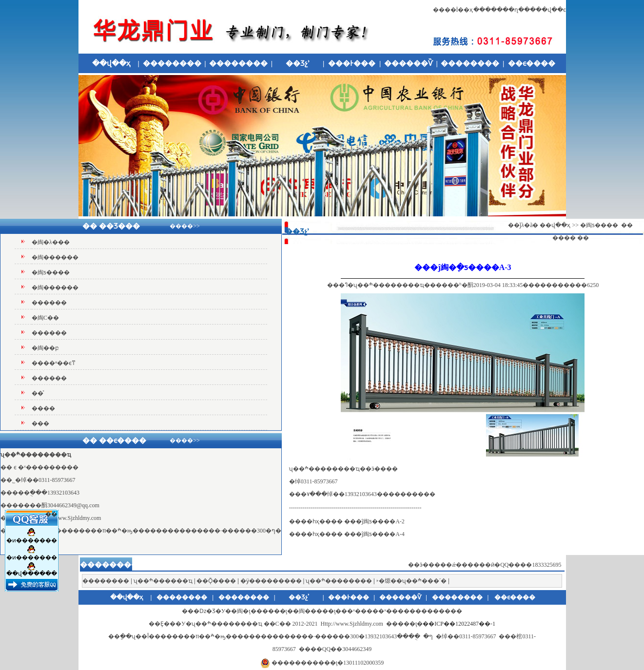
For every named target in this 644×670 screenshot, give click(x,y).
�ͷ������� (31, 534)
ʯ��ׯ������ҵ (163, 581)
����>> (185, 226)
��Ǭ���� (216, 581)
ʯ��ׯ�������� (339, 581)
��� (40, 423)
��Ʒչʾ (298, 63)
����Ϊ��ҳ (453, 10)
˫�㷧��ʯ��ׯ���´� (412, 581)
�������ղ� (499, 10)
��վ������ (31, 568)
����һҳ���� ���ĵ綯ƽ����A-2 (347, 521)
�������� (172, 63)
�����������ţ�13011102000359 (328, 663)
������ (49, 303)
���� (43, 408)
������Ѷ (409, 63)
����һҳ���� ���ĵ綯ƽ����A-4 (347, 534)
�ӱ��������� (271, 581)
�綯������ (55, 257)
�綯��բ (45, 348)
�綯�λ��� (51, 242)
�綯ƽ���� (51, 272)
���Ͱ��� (352, 63)
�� (51, 511)
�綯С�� (45, 318)
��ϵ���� (532, 63)
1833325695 (547, 565)
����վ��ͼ (545, 10)
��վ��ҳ (111, 63)
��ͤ (38, 393)
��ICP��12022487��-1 (459, 624)
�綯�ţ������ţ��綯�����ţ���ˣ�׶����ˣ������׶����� (341, 611)
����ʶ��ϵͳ (54, 363)
